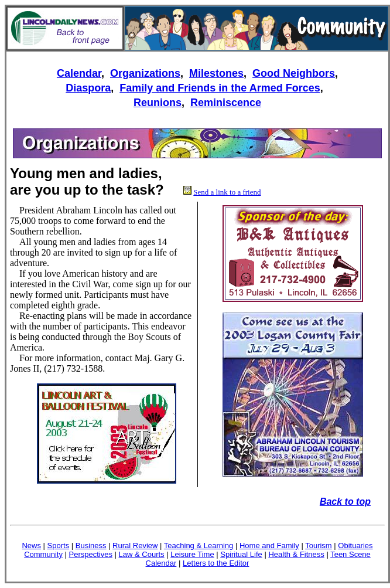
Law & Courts (142, 554)
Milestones (216, 73)
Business (91, 545)
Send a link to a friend (227, 192)
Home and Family (269, 545)
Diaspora (88, 88)
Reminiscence (226, 103)
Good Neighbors (294, 73)
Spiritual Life (241, 554)
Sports (59, 545)
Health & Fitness (296, 554)
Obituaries (355, 545)
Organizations (145, 73)
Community (43, 554)
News (31, 545)
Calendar (79, 73)
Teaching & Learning (199, 545)
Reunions (158, 103)
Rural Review (135, 545)
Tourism (319, 545)
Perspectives (91, 554)
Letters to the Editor (216, 563)
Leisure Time (192, 554)
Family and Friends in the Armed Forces (220, 88)
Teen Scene (350, 554)
